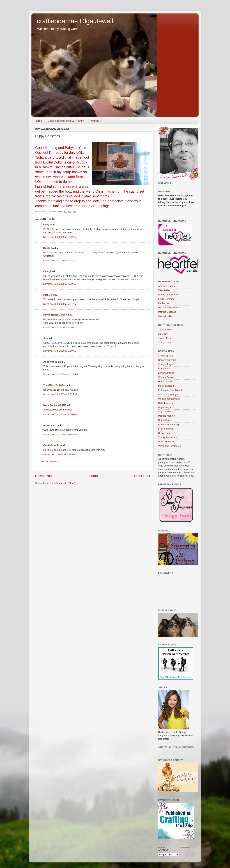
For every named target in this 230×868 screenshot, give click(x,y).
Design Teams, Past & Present (66, 121)
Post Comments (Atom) (63, 483)
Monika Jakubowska (169, 399)
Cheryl (47, 271)
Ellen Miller (164, 290)
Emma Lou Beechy (168, 295)
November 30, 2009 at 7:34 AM (60, 304)
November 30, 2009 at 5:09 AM (60, 237)
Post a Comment (49, 462)
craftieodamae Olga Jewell (75, 21)
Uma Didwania (166, 442)
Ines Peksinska (166, 386)
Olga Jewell (164, 411)
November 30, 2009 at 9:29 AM (60, 351)
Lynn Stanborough (168, 394)
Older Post (142, 476)
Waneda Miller (166, 316)
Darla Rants (165, 369)
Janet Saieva (165, 329)
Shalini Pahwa (166, 429)
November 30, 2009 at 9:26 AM (60, 327)
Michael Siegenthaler (169, 308)
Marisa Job (164, 303)
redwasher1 (50, 425)
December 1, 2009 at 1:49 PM (59, 454)
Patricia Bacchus (167, 312)
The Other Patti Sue (55, 385)
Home (38, 121)
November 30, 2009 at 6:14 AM (60, 261)
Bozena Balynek (167, 360)
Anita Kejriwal (165, 356)
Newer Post (44, 476)
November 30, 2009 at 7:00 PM (60, 414)
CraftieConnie (51, 445)
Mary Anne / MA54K (55, 405)
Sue (46, 338)
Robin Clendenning (168, 424)
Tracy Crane (165, 342)
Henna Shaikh (166, 381)
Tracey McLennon (168, 437)
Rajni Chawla (165, 420)
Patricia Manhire (167, 416)
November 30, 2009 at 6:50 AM (60, 284)
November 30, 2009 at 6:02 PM (60, 394)
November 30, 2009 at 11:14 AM (61, 374)
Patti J (47, 295)
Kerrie (47, 248)
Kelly (46, 224)
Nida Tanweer (165, 403)
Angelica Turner (167, 286)
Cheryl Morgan (166, 364)
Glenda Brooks (166, 377)
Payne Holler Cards (54, 315)
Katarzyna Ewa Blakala (171, 390)
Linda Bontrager (167, 299)
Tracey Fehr (165, 338)
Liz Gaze (163, 334)
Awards (94, 121)
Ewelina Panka (166, 373)
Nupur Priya (165, 407)
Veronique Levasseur (170, 446)
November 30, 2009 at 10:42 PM (61, 434)
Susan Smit (164, 433)
